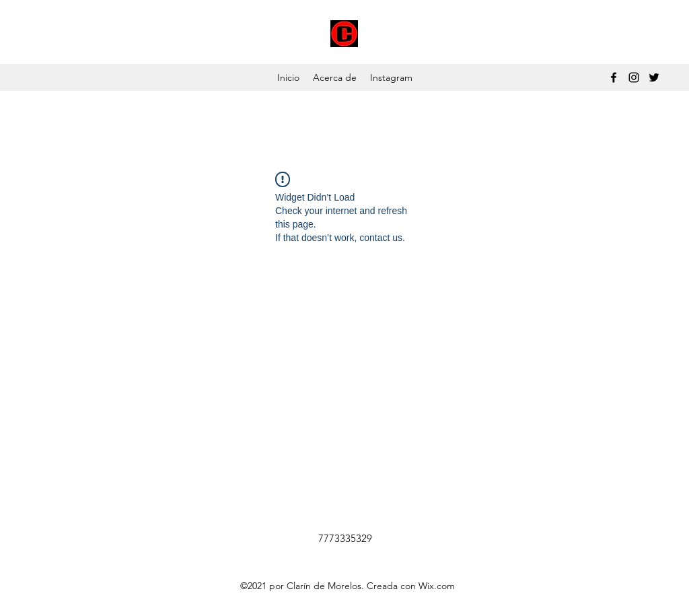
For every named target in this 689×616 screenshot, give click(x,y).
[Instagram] (634, 77)
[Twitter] (654, 77)
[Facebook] (614, 77)
